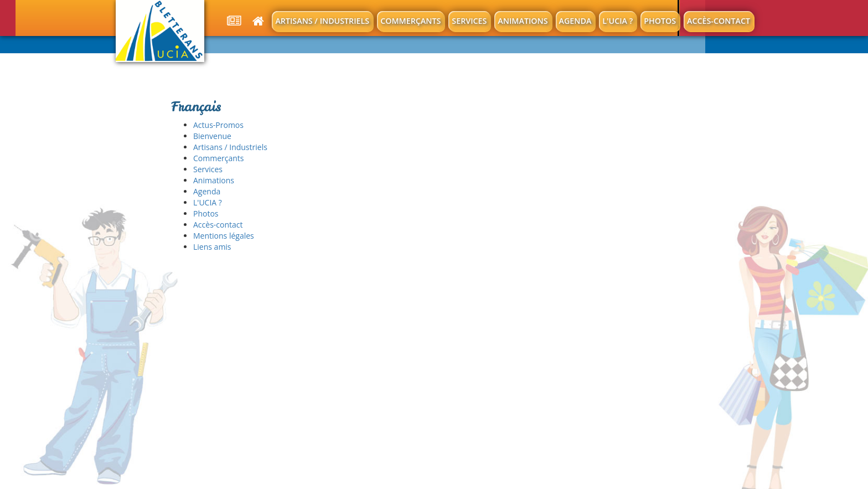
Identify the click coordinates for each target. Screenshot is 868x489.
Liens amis (212, 247)
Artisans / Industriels (322, 21)
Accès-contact (719, 21)
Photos (660, 21)
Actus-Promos (218, 125)
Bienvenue (212, 136)
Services (469, 21)
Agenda (575, 21)
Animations (523, 21)
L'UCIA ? (618, 21)
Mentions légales (224, 236)
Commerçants (410, 21)
